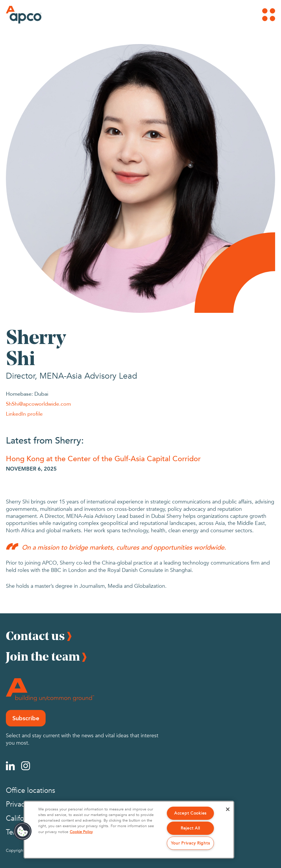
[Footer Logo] (50, 690)
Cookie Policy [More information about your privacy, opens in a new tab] (81, 832)
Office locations (30, 791)
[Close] (228, 809)
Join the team (43, 656)
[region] (129, 830)
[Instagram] (26, 766)
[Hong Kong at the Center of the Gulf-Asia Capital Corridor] (140, 458)
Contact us (35, 636)
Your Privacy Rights (191, 843)
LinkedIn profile (24, 414)
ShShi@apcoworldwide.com (38, 404)
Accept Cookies (190, 813)
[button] (23, 831)
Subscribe (26, 718)
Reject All (190, 828)
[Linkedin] (10, 766)
